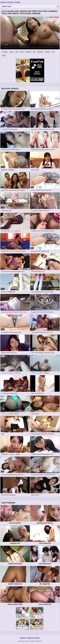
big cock (40, 52)
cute (17, 52)
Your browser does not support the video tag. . (30, 33)
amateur (5, 52)
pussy (4, 55)
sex (53, 52)
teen (22, 52)
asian (11, 52)
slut (34, 52)
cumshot (28, 52)
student (47, 52)
